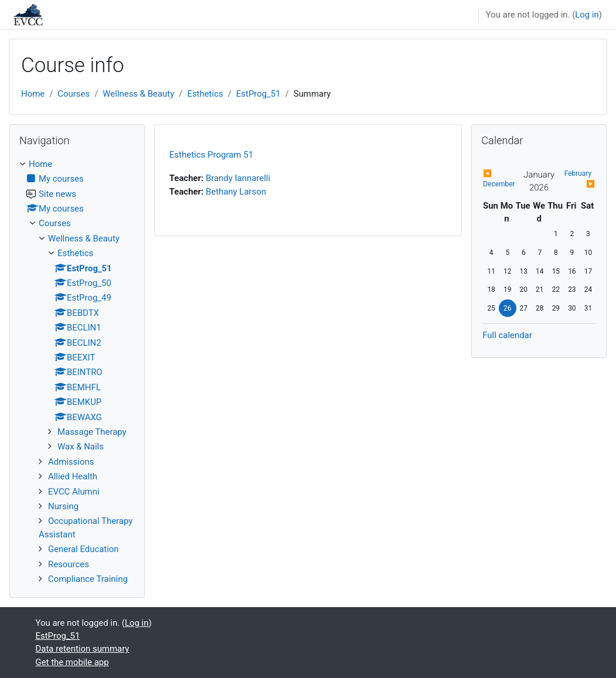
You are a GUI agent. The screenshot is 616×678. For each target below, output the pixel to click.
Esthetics (205, 94)
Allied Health (73, 476)
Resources (69, 564)
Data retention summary (83, 649)
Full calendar (507, 335)
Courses (74, 94)
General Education (84, 549)
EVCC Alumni (74, 492)
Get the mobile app (72, 662)
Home (33, 94)
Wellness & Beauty (138, 94)
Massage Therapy (92, 432)
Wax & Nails (81, 447)
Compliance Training (88, 579)
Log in (587, 15)
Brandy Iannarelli (238, 178)
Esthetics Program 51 (211, 155)
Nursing (63, 506)
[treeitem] (77, 372)
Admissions (71, 462)
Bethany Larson (236, 192)
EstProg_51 (258, 94)
